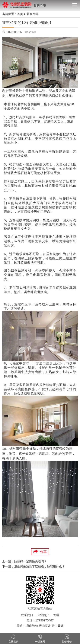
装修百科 (32, 14)
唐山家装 (45, 626)
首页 (20, 14)
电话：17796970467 (40, 620)
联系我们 (27, 615)
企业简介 (43, 615)
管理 (56, 615)
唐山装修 (32, 626)
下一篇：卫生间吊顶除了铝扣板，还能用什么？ (33, 566)
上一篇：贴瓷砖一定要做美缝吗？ (25, 561)
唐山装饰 (58, 626)
